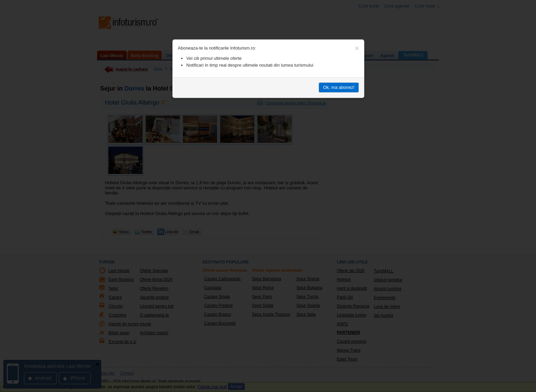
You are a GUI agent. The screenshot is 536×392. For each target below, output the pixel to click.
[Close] (357, 48)
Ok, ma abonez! (339, 87)
